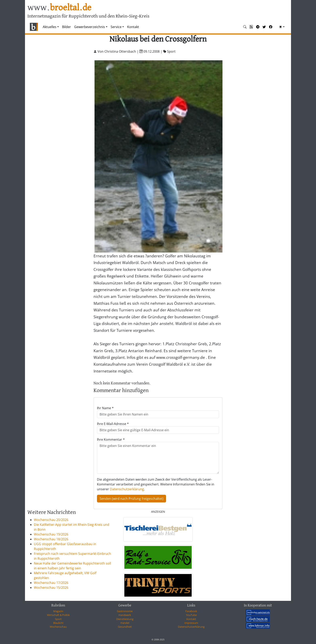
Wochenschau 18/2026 (51, 539)
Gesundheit (125, 627)
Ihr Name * (105, 408)
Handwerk (125, 615)
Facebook (191, 611)
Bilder (67, 27)
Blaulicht (58, 623)
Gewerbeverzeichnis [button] (90, 27)
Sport (58, 619)
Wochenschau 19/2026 (51, 534)
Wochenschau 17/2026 (51, 583)
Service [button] (116, 27)
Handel (125, 623)
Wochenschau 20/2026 (51, 520)
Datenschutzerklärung (127, 489)
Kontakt (133, 27)
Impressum (191, 623)
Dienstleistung (125, 619)
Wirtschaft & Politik (58, 615)
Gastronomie (125, 611)
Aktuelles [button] (50, 27)
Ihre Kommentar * (111, 439)
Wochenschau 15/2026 (51, 588)
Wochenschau (58, 627)
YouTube (191, 615)
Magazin (58, 611)
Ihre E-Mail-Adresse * (113, 424)
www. (59, 8)
